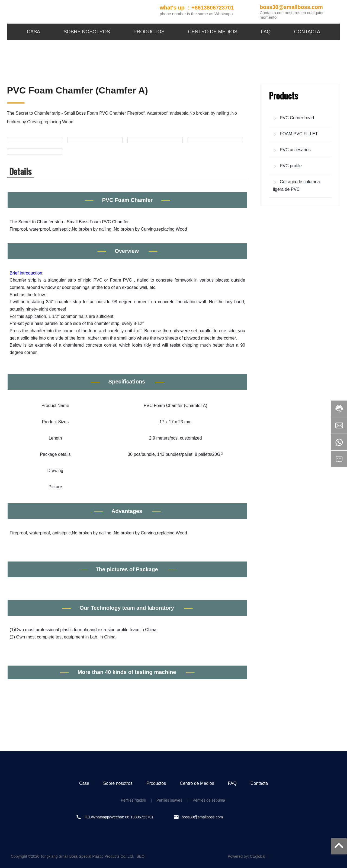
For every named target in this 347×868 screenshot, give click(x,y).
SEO (141, 856)
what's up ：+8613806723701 (197, 8)
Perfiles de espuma (209, 800)
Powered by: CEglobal (247, 856)
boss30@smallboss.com (291, 7)
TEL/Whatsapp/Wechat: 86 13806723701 (119, 817)
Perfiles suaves (169, 800)
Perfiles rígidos (134, 800)
